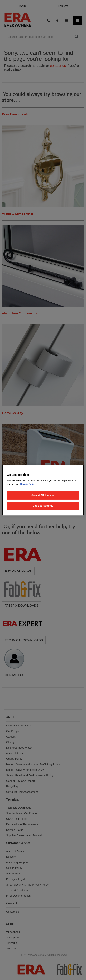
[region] (43, 490)
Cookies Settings (43, 506)
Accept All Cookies (43, 495)
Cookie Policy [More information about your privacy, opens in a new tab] (28, 484)
